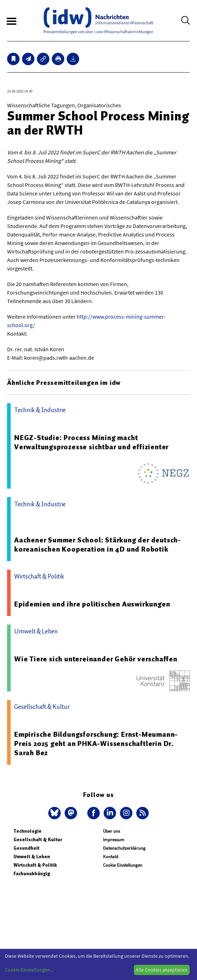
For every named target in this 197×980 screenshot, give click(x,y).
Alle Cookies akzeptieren (162, 970)
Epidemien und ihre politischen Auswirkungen (92, 604)
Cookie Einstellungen (123, 865)
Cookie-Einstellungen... (29, 970)
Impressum (114, 840)
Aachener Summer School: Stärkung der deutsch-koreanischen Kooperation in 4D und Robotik (98, 545)
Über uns (111, 831)
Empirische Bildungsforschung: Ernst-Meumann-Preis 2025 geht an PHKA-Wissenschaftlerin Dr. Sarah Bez (96, 743)
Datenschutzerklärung (124, 848)
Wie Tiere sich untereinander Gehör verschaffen (96, 659)
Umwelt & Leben (32, 857)
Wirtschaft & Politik (35, 865)
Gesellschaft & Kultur (38, 840)
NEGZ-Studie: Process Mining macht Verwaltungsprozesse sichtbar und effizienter (91, 442)
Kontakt (111, 857)
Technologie (28, 831)
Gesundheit (26, 848)
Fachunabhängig (32, 874)
